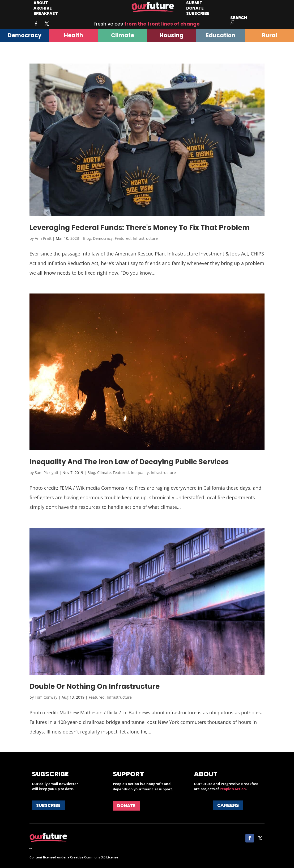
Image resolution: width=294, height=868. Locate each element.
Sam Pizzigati (46, 473)
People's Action (233, 789)
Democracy (103, 238)
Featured (123, 238)
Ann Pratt (43, 238)
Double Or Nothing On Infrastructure (95, 686)
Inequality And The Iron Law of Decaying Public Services (129, 462)
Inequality (140, 473)
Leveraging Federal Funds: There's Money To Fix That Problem (140, 228)
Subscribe (198, 13)
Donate (126, 806)
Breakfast (46, 13)
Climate (104, 473)
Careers (228, 805)
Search (239, 18)
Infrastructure (145, 238)
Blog (87, 238)
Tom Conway (46, 697)
